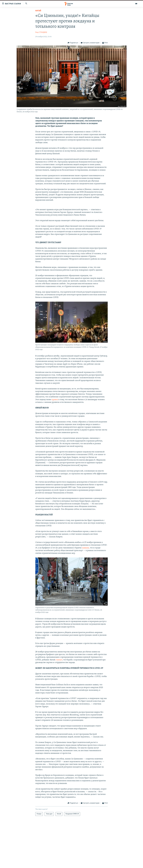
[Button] (73, 43)
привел (55, 400)
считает (59, 660)
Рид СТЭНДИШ (41, 32)
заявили (85, 548)
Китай (38, 11)
